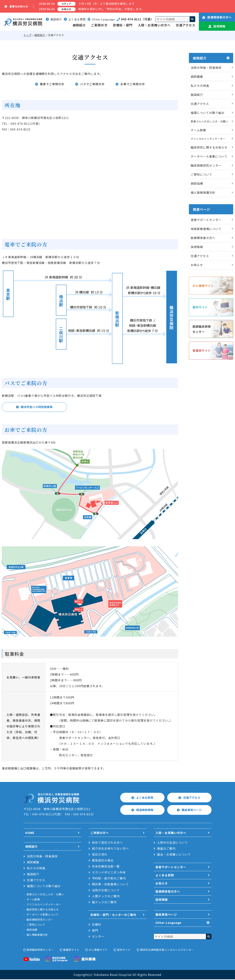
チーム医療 (198, 130)
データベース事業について (209, 156)
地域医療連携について (206, 229)
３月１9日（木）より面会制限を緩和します (106, 4)
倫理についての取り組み (208, 113)
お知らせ (197, 265)
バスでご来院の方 (92, 84)
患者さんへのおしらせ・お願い (210, 121)
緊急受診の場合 (103, 861)
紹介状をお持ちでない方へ (110, 849)
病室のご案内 (166, 849)
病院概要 (197, 77)
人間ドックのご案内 (106, 897)
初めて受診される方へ (107, 843)
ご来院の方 (99, 25)
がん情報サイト (98, 950)
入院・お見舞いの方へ (154, 25)
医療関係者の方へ (217, 17)
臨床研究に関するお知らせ (209, 147)
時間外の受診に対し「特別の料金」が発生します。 (111, 9)
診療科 (97, 925)
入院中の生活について (172, 843)
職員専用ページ (192, 810)
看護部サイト (71, 950)
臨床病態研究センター (206, 165)
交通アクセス (186, 25)
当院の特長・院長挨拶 (206, 68)
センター (98, 937)
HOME (30, 833)
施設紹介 (54, 19)
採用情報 (217, 26)
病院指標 (197, 183)
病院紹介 (79, 25)
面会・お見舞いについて (174, 855)
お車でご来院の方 (133, 84)
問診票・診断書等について (110, 885)
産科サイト (124, 950)
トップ (28, 35)
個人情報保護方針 (203, 192)
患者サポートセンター (206, 220)
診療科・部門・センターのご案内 (113, 915)
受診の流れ (100, 855)
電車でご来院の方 (52, 84)
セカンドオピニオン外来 (109, 873)
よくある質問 (75, 19)
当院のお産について (106, 891)
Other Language (168, 923)
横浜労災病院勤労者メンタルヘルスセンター (167, 950)
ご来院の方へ (100, 833)
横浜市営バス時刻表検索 (37, 407)
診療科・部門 (123, 25)
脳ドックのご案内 (104, 903)
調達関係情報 (145, 810)
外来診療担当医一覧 (106, 867)
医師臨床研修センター (40, 950)
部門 (95, 931)
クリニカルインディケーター (208, 139)
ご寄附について (201, 174)
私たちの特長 (200, 86)
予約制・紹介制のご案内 (109, 879)
